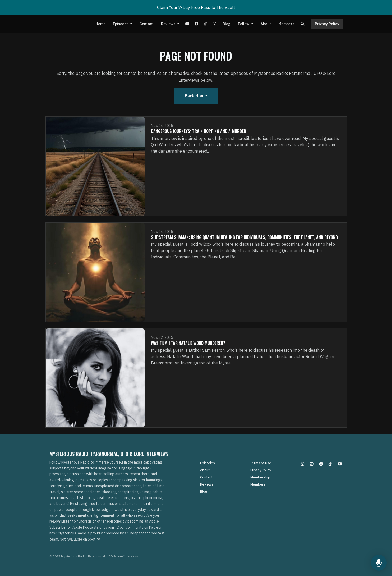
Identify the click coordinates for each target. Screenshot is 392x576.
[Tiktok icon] (330, 464)
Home (100, 24)
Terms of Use (261, 463)
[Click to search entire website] (302, 24)
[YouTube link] (187, 24)
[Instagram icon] (302, 464)
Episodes (121, 24)
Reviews (169, 24)
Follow (244, 24)
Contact (147, 24)
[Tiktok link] (205, 24)
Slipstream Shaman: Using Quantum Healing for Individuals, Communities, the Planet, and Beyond (244, 237)
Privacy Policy (327, 24)
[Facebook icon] (321, 464)
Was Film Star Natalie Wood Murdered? (188, 343)
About (266, 24)
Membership (260, 477)
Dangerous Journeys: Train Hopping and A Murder (199, 131)
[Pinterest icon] (312, 464)
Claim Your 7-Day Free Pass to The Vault (196, 7)
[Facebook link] (196, 24)
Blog (227, 24)
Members (286, 24)
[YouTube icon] (340, 464)
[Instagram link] (214, 24)
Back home (196, 96)
